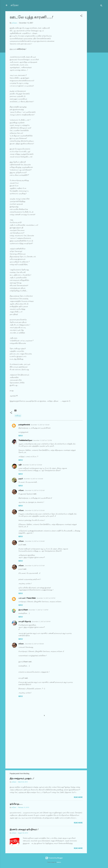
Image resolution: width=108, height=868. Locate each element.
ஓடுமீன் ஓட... (16, 804)
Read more (78, 797)
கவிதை (18, 416)
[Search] (101, 6)
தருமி (21, 479)
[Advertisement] (96, 44)
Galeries (59, 862)
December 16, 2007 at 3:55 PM (46, 598)
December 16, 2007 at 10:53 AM (35, 510)
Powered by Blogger (54, 858)
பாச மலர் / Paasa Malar (27, 598)
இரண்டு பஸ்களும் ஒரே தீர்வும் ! (24, 830)
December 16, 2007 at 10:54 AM (35, 541)
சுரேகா (15, 5)
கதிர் (20, 465)
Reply (21, 436)
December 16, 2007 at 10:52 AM (35, 490)
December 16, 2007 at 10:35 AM (33, 479)
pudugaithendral (24, 425)
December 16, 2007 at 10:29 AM (32, 465)
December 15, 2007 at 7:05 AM (40, 425)
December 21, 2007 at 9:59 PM (41, 622)
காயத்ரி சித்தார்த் (25, 622)
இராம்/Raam (23, 610)
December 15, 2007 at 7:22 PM (43, 440)
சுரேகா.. (21, 490)
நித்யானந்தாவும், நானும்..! (22, 779)
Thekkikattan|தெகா (25, 440)
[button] (81, 16)
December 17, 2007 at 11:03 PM (39, 610)
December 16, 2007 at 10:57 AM (35, 566)
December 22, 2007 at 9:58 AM (34, 644)
